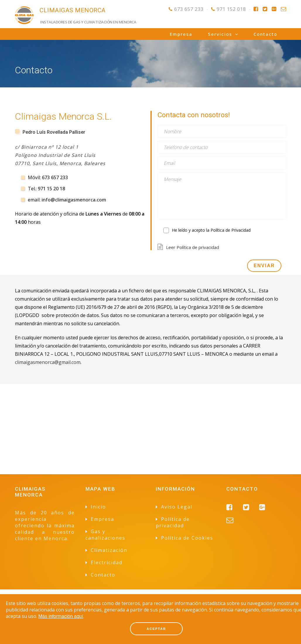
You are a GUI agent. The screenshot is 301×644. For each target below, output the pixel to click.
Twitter (265, 9)
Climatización (109, 550)
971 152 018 (231, 9)
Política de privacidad (173, 522)
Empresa (181, 34)
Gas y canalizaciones (105, 535)
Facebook (256, 9)
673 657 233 (189, 9)
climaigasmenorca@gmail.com (48, 362)
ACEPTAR (156, 629)
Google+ (274, 9)
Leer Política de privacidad (193, 247)
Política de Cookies (187, 538)
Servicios (220, 34)
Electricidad (107, 562)
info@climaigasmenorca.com (74, 200)
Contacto (283, 9)
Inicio (98, 507)
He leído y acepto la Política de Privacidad (211, 230)
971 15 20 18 (51, 189)
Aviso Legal (177, 507)
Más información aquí (61, 616)
